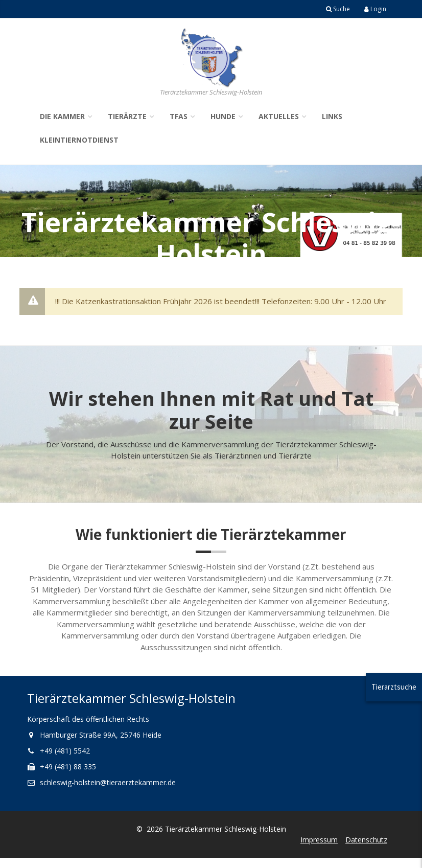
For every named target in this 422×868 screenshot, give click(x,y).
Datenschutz (366, 840)
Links (332, 116)
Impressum (319, 840)
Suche (338, 9)
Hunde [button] (223, 116)
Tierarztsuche (394, 687)
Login (375, 9)
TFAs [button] (179, 116)
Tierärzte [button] (127, 116)
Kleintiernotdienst (79, 140)
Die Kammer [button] (62, 116)
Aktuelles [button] (279, 116)
